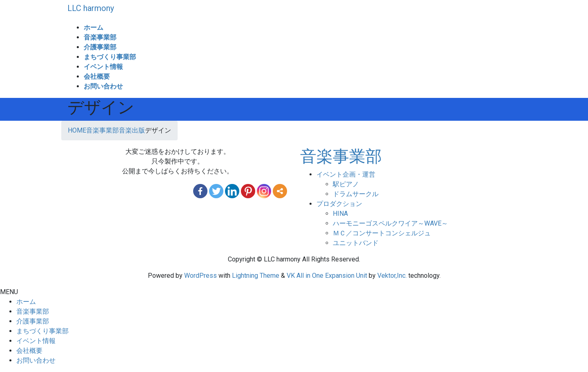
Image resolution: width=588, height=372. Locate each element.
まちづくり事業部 (42, 331)
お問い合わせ (36, 360)
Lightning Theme (256, 276)
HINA (340, 214)
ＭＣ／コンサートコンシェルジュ (382, 233)
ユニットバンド (356, 243)
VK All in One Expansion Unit (327, 276)
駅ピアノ (346, 184)
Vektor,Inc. (392, 276)
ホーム (26, 302)
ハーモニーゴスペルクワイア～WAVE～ (390, 223)
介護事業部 (33, 321)
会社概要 (29, 351)
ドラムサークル (356, 194)
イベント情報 (36, 341)
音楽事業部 (341, 156)
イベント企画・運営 (346, 174)
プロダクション (339, 204)
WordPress (200, 276)
